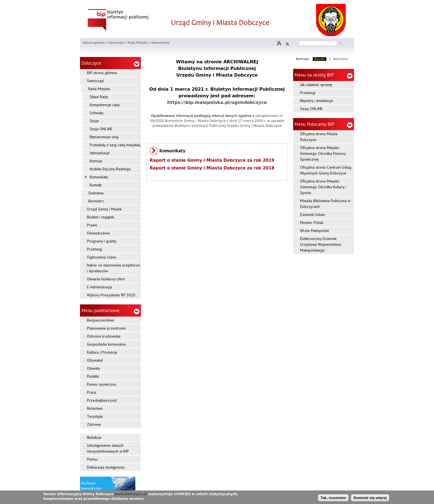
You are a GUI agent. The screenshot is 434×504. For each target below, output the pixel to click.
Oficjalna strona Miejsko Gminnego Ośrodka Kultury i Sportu (323, 187)
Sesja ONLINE (101, 129)
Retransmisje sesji (104, 137)
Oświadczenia (98, 233)
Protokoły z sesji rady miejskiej (115, 145)
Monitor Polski (312, 223)
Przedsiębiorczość (102, 400)
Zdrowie (94, 424)
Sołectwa (96, 193)
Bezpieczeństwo (101, 320)
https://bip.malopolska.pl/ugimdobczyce (217, 102)
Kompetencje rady (105, 105)
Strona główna (94, 43)
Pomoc (92, 459)
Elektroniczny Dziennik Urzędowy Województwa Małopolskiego (321, 244)
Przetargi (95, 249)
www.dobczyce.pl (131, 495)
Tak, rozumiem (333, 498)
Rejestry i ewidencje (317, 101)
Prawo (92, 225)
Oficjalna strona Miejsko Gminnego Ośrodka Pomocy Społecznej (323, 153)
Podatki (93, 376)
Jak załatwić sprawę (316, 85)
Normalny (341, 59)
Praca (91, 392)
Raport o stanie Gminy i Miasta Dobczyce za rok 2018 (212, 168)
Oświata (93, 368)
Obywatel (95, 360)
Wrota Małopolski (314, 231)
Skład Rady (99, 97)
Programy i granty (102, 241)
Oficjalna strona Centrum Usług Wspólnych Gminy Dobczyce (326, 170)
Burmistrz (96, 201)
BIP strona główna (102, 73)
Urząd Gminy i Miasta (104, 209)
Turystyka (95, 416)
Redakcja (94, 437)
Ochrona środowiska (104, 336)
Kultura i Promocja (102, 352)
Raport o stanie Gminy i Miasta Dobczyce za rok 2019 (212, 160)
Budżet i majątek (100, 217)
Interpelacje (100, 153)
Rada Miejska (138, 43)
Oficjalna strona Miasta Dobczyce (319, 137)
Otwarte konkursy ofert (106, 279)
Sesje (94, 121)
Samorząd (116, 43)
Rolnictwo (95, 408)
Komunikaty (99, 177)
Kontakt (96, 185)
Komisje (96, 161)
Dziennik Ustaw (312, 215)
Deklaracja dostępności (106, 467)
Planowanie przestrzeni (106, 328)
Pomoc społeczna (101, 384)
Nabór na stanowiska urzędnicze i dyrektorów (113, 268)
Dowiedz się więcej (370, 498)
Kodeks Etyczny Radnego (110, 169)
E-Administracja (99, 287)
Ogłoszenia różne (102, 257)
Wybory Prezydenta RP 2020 (111, 295)
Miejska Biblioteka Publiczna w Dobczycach (325, 204)
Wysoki (320, 59)
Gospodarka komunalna (106, 344)
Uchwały (97, 113)
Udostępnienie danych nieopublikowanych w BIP (108, 448)
